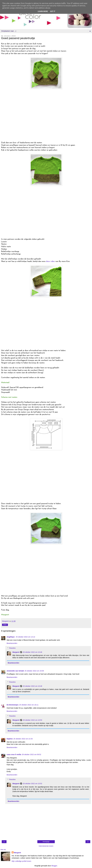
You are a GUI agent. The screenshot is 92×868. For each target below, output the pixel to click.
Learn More (43, 11)
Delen (5, 625)
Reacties (12, 648)
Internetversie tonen (46, 846)
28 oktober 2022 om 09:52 (32, 754)
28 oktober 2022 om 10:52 (32, 784)
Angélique (11, 637)
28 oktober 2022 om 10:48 (32, 686)
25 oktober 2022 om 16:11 (29, 705)
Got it (53, 11)
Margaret (16, 652)
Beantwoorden (12, 643)
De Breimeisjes (13, 705)
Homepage (46, 842)
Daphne (10, 739)
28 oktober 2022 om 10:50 (32, 720)
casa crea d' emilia (14, 754)
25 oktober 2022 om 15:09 (34, 671)
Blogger (54, 866)
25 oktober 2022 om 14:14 (25, 637)
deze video (50, 261)
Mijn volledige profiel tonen (21, 861)
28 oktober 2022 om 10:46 (32, 652)
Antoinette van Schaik (15, 671)
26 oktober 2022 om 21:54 (23, 739)
